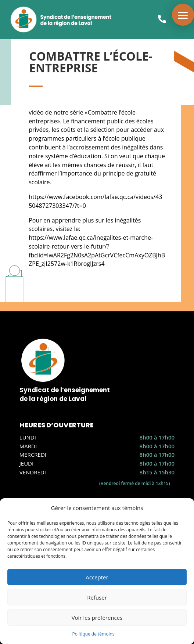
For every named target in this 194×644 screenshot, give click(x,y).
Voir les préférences (97, 618)
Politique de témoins (93, 634)
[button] (183, 15)
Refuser (97, 597)
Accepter (97, 577)
